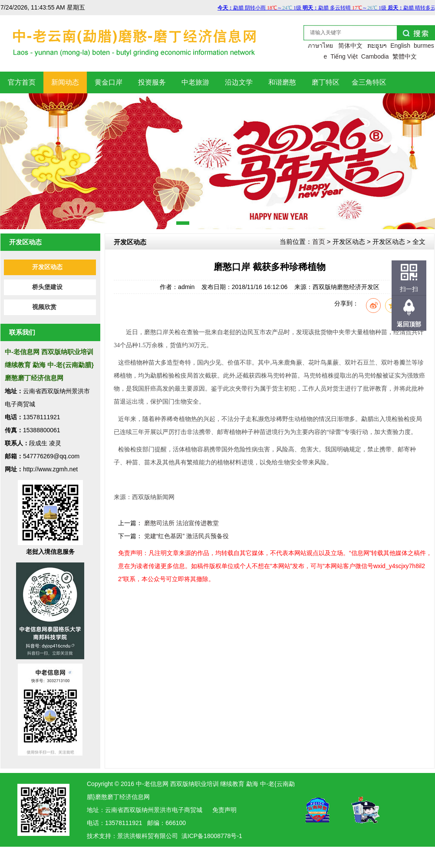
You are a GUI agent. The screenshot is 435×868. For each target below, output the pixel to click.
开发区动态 (47, 267)
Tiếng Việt (344, 56)
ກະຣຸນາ (377, 46)
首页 (319, 242)
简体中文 (350, 46)
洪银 (135, 836)
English (400, 46)
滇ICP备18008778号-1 (212, 836)
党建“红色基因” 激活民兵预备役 (186, 536)
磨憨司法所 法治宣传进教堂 (181, 523)
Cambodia (375, 56)
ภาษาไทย (320, 46)
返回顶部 (409, 324)
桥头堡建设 (47, 287)
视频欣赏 (44, 307)
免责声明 (224, 810)
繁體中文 (405, 56)
